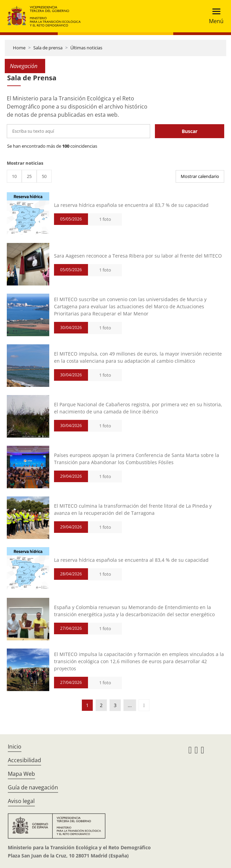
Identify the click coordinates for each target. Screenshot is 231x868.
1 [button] (87, 705)
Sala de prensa (48, 48)
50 (44, 176)
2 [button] (101, 705)
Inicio (15, 747)
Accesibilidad (24, 760)
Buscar (190, 131)
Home (19, 48)
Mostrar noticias (25, 163)
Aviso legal (21, 801)
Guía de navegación (33, 787)
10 (14, 176)
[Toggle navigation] (214, 16)
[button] (144, 705)
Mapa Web (21, 774)
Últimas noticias (86, 48)
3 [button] (115, 705)
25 (29, 176)
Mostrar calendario (200, 176)
